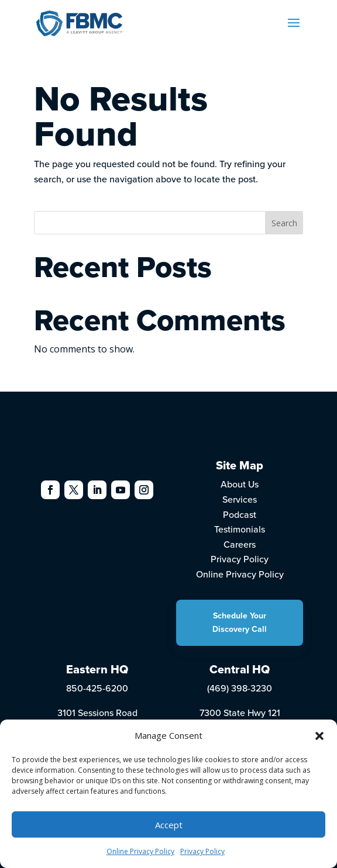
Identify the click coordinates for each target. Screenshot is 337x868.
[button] (319, 736)
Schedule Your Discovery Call (240, 623)
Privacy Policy (202, 851)
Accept (169, 825)
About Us (240, 484)
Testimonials (240, 529)
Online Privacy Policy (140, 851)
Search (284, 223)
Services (240, 499)
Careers (240, 544)
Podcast (240, 514)
